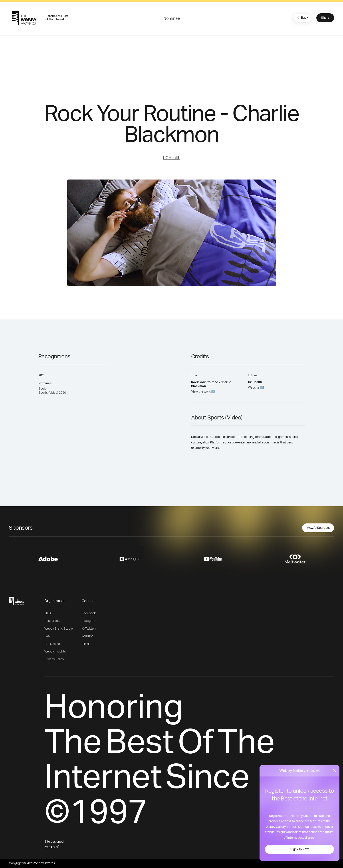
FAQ (47, 636)
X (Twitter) (89, 629)
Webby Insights (55, 652)
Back (302, 18)
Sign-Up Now (299, 849)
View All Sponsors (318, 528)
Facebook (89, 613)
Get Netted (52, 644)
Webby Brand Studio (59, 629)
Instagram (89, 621)
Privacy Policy (54, 659)
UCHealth (172, 158)
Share (325, 18)
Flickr (85, 644)
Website (254, 388)
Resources (52, 621)
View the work (201, 392)
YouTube (88, 636)
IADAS (49, 613)
